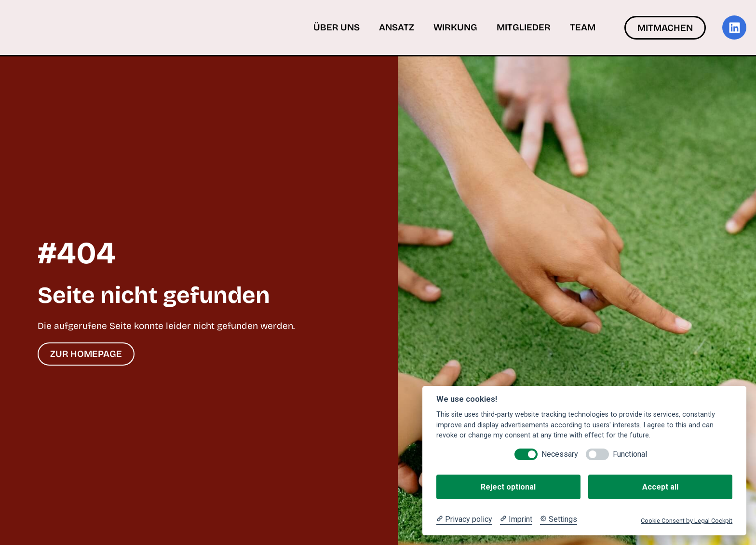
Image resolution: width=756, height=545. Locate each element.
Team (583, 27)
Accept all (660, 487)
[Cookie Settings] (559, 519)
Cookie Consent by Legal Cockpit (687, 521)
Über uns (337, 27)
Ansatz (397, 27)
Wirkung (455, 27)
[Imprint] (516, 519)
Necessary (560, 454)
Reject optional (508, 487)
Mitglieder (524, 27)
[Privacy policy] (464, 519)
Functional (630, 454)
